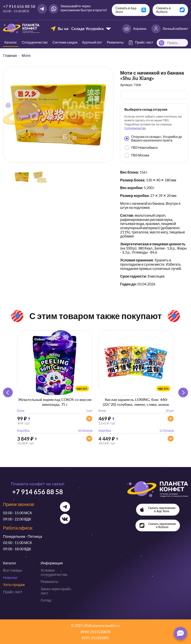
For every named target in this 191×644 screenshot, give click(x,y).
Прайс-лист (13, 592)
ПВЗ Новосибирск (141, 148)
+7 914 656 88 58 (19, 6)
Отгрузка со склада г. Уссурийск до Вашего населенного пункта (153, 138)
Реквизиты (115, 42)
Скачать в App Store (126, 10)
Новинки (10, 577)
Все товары (13, 570)
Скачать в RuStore (164, 10)
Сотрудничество (35, 42)
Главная (10, 55)
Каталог (11, 42)
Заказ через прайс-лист (56, 591)
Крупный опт (92, 42)
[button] (183, 392)
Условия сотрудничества (54, 572)
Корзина (134, 29)
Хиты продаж (14, 585)
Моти (26, 55)
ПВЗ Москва (137, 155)
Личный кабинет (170, 29)
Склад (46, 600)
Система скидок (65, 42)
